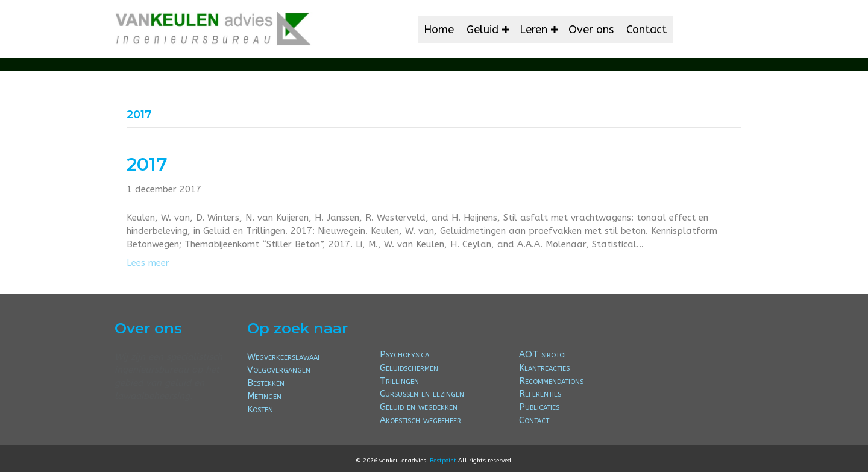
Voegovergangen (279, 370)
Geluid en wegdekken (419, 407)
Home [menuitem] (439, 30)
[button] (506, 30)
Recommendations (551, 381)
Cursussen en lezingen (422, 394)
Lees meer (148, 263)
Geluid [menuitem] (483, 30)
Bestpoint (443, 461)
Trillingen (399, 381)
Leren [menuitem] (533, 30)
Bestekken (266, 383)
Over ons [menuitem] (591, 30)
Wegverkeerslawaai (283, 357)
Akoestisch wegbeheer (420, 420)
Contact (534, 420)
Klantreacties (544, 368)
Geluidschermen (409, 368)
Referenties (540, 394)
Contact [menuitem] (646, 30)
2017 (147, 164)
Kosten (260, 409)
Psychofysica (404, 354)
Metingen (264, 396)
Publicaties (539, 407)
